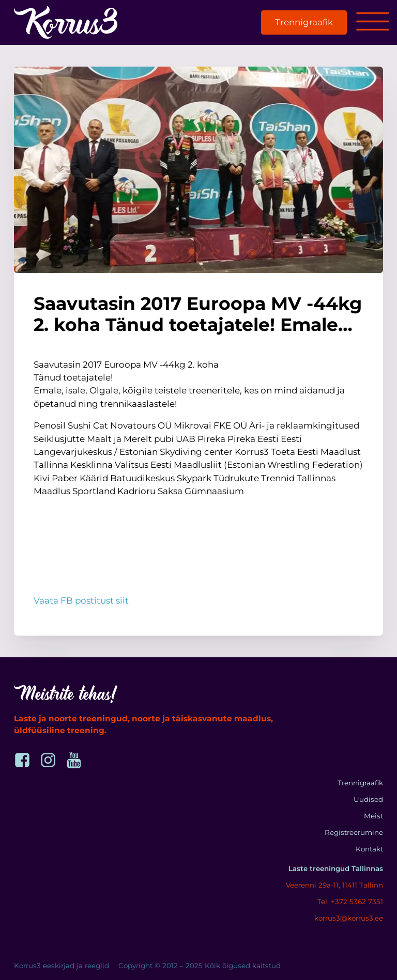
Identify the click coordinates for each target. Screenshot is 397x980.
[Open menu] (373, 22)
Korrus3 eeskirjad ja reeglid (62, 966)
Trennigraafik (304, 22)
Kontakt (369, 849)
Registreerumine (354, 832)
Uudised (368, 799)
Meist (373, 816)
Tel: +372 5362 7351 (350, 902)
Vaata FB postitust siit (81, 600)
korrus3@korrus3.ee (349, 918)
